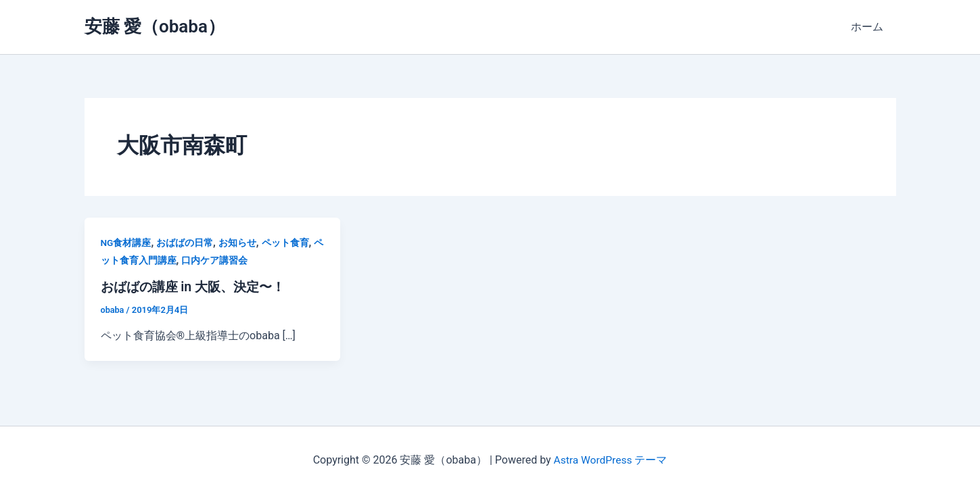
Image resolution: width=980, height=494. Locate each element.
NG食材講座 (126, 243)
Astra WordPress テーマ (610, 460)
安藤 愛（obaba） (155, 26)
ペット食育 (285, 243)
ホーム (869, 27)
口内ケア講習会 (214, 260)
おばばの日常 (185, 243)
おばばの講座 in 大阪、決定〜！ (197, 287)
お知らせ (237, 243)
